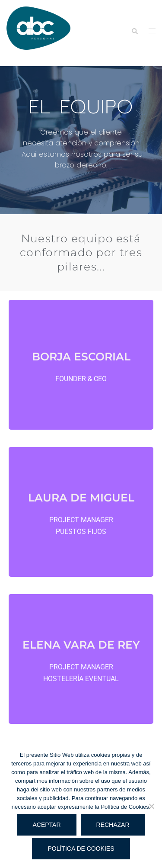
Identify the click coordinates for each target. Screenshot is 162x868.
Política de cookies (81, 849)
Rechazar (113, 825)
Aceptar (46, 825)
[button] (134, 31)
